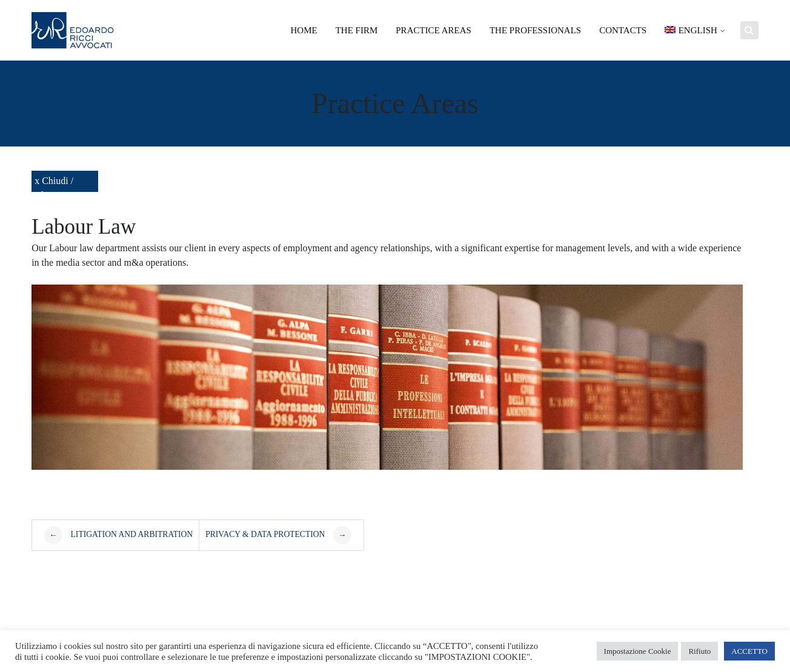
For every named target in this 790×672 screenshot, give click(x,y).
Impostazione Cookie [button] (638, 651)
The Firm (357, 30)
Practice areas (433, 30)
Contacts (623, 30)
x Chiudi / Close (54, 184)
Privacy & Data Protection (278, 535)
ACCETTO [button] (749, 651)
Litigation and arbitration (118, 535)
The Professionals (535, 30)
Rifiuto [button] (699, 651)
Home (304, 30)
